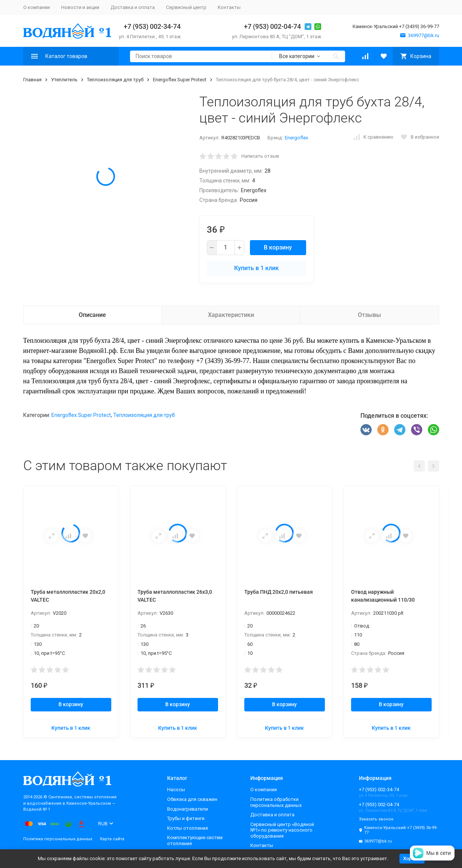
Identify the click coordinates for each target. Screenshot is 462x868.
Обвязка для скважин (192, 799)
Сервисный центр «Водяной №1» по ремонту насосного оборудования (282, 830)
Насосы (176, 790)
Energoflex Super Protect (180, 80)
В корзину (278, 247)
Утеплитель (64, 80)
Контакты (229, 7)
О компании (37, 7)
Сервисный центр (186, 7)
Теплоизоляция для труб (115, 80)
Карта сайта (112, 839)
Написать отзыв (260, 156)
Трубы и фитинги (186, 818)
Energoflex (296, 138)
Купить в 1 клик (256, 268)
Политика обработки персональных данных (276, 802)
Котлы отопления (188, 828)
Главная (32, 80)
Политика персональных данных (58, 839)
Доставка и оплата (133, 7)
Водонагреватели (188, 809)
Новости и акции (80, 7)
